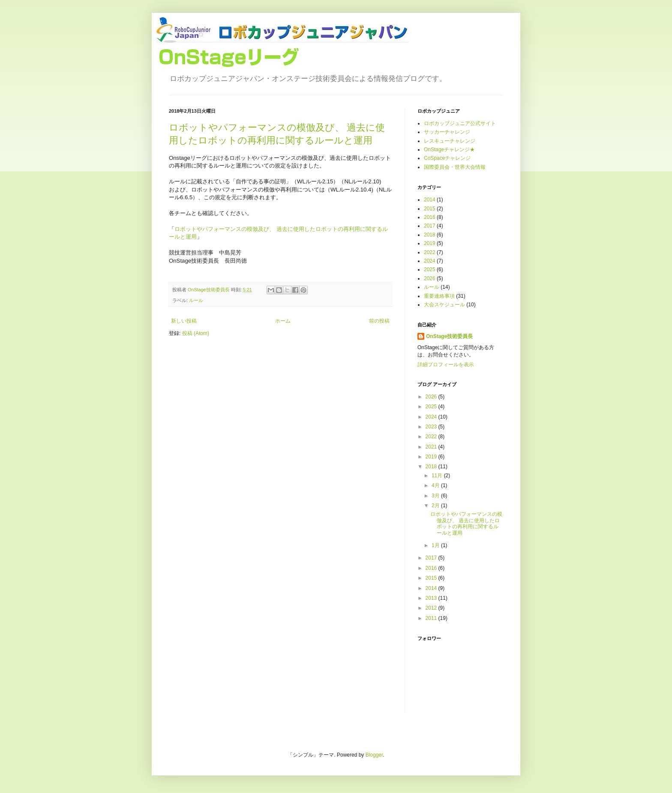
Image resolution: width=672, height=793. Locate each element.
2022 (430, 252)
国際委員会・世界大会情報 (455, 167)
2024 (430, 261)
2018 (430, 235)
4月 (436, 485)
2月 (436, 506)
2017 (430, 226)
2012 (432, 608)
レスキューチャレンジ (450, 141)
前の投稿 (379, 321)
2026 (430, 278)
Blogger (374, 755)
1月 (436, 545)
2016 (430, 217)
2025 (430, 269)
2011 (432, 618)
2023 (432, 427)
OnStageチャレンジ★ (449, 150)
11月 (438, 476)
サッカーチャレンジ (447, 132)
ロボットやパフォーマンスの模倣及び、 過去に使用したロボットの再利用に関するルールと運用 (466, 523)
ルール (196, 300)
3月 (436, 496)
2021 (432, 447)
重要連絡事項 (439, 296)
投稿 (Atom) (196, 333)
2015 (430, 209)
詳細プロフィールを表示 (446, 365)
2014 (430, 200)
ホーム (283, 321)
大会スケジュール (444, 305)
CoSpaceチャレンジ (447, 158)
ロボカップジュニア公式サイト (460, 123)
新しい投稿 (184, 321)
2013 (432, 598)
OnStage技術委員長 (449, 336)
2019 (430, 243)
